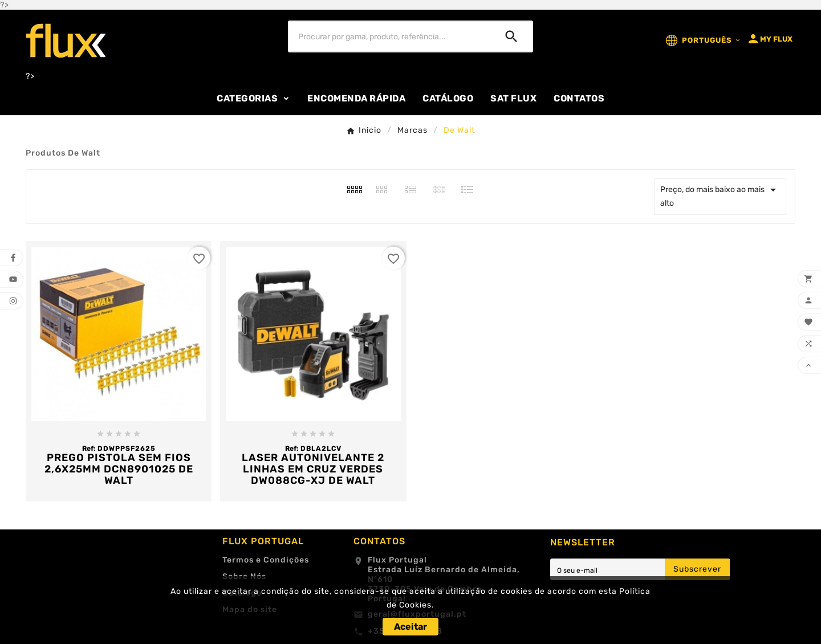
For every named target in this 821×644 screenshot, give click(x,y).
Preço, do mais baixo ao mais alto (720, 195)
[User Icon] (769, 39)
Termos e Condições (266, 560)
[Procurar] (390, 36)
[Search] (511, 36)
